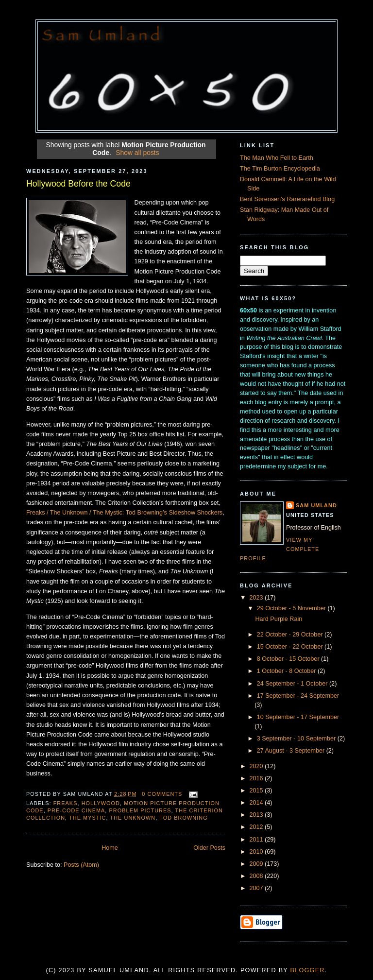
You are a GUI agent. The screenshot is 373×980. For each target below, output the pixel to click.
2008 (257, 876)
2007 (257, 888)
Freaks (66, 803)
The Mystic (87, 818)
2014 (257, 803)
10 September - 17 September (298, 717)
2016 (257, 778)
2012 (257, 827)
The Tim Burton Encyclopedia (280, 169)
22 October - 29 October (291, 635)
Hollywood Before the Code (78, 184)
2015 (257, 791)
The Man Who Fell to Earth (277, 158)
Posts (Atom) (81, 865)
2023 (257, 598)
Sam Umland (316, 505)
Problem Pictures (140, 810)
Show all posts (137, 153)
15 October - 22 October (291, 647)
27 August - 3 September (292, 751)
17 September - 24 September (298, 696)
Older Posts (209, 848)
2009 (257, 864)
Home (110, 848)
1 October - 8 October (287, 671)
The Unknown (133, 818)
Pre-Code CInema (76, 810)
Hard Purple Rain (279, 619)
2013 (257, 815)
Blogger (308, 970)
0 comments (162, 794)
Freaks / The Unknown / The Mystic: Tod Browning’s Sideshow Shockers (124, 513)
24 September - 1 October (293, 684)
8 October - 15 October (289, 659)
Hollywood (101, 803)
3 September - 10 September (297, 739)
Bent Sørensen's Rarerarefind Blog (287, 199)
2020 (257, 766)
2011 (257, 840)
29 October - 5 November (292, 608)
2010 (257, 852)
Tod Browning (183, 818)
